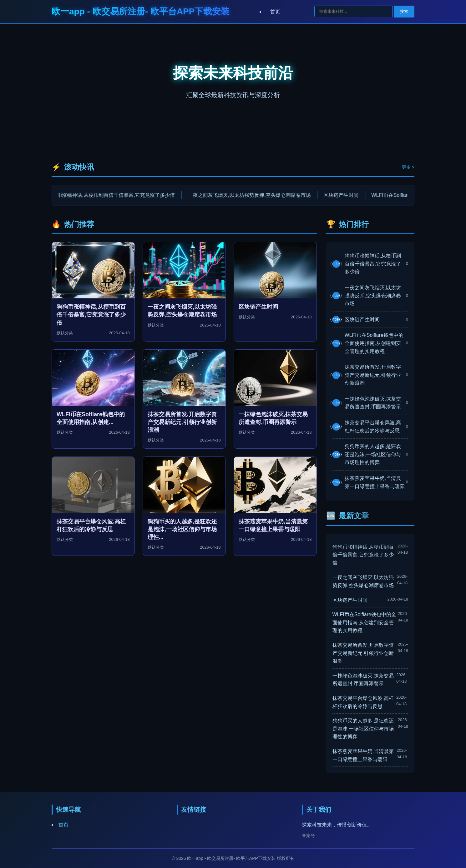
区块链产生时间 (347, 195)
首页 (275, 12)
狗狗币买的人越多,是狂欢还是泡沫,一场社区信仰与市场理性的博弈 (373, 454)
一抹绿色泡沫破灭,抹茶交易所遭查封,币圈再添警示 (373, 403)
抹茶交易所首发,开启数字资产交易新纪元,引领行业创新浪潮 (373, 375)
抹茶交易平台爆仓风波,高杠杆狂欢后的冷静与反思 (373, 427)
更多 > (408, 167)
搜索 (404, 11)
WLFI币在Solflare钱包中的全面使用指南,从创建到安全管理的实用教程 (374, 343)
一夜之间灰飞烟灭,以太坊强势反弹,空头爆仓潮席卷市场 (255, 195)
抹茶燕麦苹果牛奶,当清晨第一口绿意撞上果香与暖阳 (375, 482)
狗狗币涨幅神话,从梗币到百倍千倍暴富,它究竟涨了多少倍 (117, 195)
